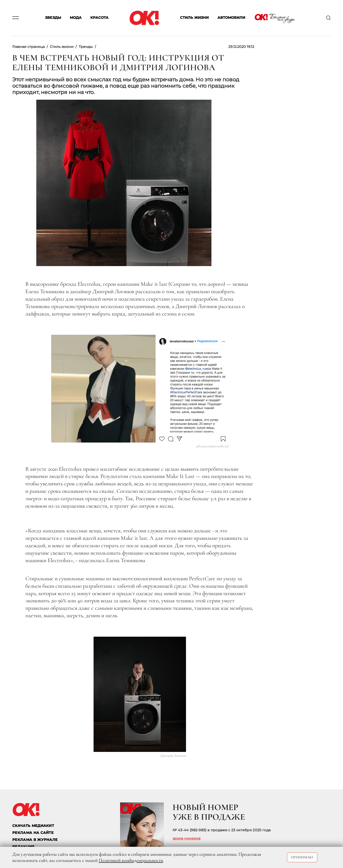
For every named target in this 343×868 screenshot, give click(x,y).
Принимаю (302, 857)
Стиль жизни (194, 18)
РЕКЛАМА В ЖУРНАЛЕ (35, 840)
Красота (99, 18)
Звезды (53, 18)
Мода (76, 18)
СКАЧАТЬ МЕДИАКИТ (33, 826)
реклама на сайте (33, 833)
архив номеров (187, 838)
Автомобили (231, 18)
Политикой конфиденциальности (131, 860)
